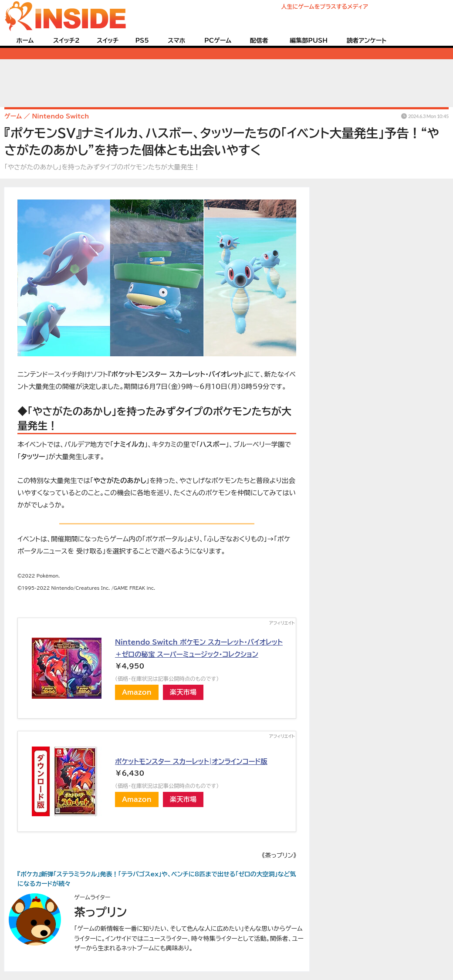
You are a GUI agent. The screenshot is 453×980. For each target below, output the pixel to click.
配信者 (259, 41)
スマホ (176, 41)
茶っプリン (100, 912)
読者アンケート (367, 41)
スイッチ (108, 41)
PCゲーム (218, 41)
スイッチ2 (66, 41)
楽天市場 (183, 692)
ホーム (25, 41)
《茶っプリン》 (279, 855)
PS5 (142, 41)
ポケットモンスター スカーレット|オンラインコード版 (191, 761)
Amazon (137, 692)
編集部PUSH (309, 41)
